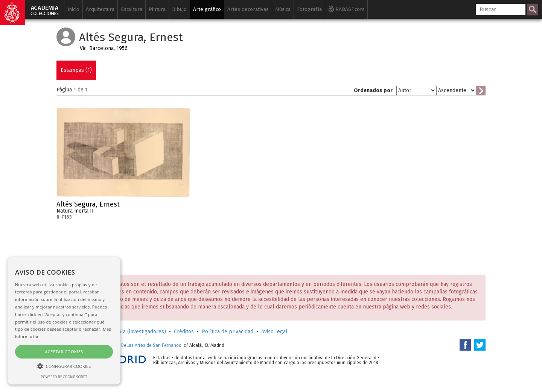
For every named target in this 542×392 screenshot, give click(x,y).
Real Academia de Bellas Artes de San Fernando (132, 345)
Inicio (73, 9)
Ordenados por (373, 90)
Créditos (184, 332)
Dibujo (179, 9)
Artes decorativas (248, 9)
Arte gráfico (207, 9)
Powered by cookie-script (64, 377)
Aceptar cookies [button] (64, 352)
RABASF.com (346, 9)
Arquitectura (100, 9)
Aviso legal (274, 332)
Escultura (132, 9)
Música (283, 9)
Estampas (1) (76, 70)
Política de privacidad (228, 332)
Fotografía (309, 9)
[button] (64, 366)
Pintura (157, 9)
